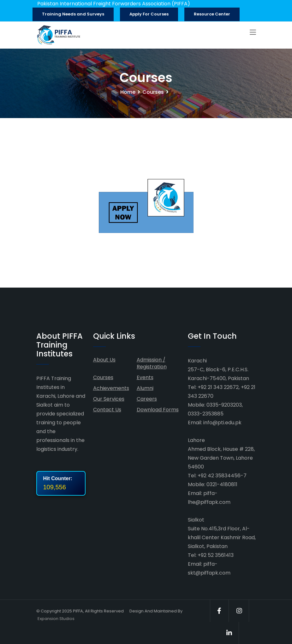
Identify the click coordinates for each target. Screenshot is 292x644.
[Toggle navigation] (253, 33)
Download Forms (158, 410)
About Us (104, 360)
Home (128, 92)
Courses (153, 92)
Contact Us (107, 410)
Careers (147, 399)
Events (145, 377)
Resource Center (212, 14)
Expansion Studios (56, 619)
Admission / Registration (152, 363)
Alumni (145, 388)
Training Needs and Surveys (73, 14)
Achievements (111, 388)
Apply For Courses (149, 14)
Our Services (109, 399)
